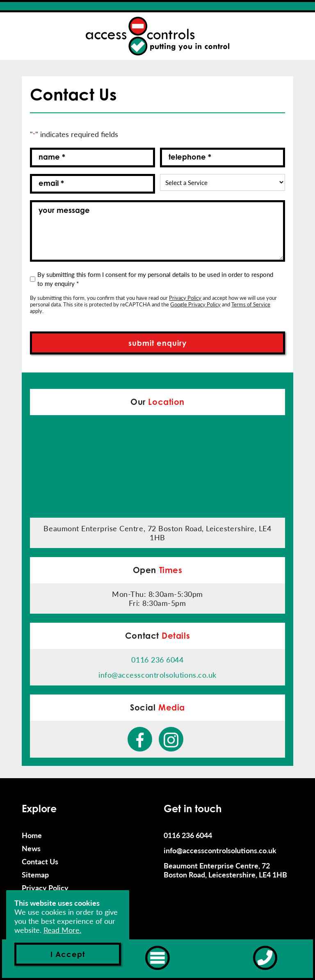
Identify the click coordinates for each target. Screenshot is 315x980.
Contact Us (40, 861)
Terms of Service (251, 304)
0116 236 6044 (157, 659)
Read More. (62, 930)
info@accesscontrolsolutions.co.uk (157, 675)
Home (32, 835)
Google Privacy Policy (195, 304)
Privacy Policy (185, 298)
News (31, 848)
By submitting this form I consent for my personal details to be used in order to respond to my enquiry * (155, 279)
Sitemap (35, 875)
